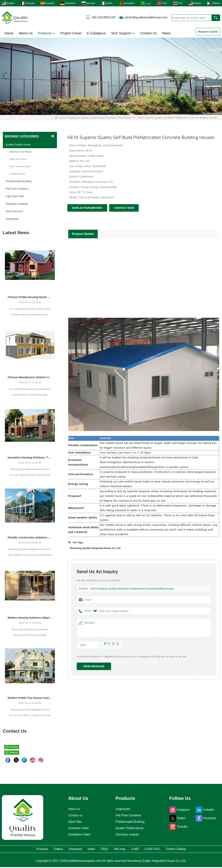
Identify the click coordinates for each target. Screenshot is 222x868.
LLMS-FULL (172, 850)
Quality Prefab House (93, 118)
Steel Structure (14, 211)
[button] (107, 110)
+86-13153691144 (103, 17)
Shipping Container (17, 204)
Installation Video (78, 835)
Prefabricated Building (19, 181)
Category (73, 118)
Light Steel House (16, 159)
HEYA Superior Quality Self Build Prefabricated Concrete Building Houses (131, 589)
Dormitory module (127, 835)
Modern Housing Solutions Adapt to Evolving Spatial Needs (30, 618)
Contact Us (148, 33)
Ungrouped (12, 219)
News (166, 33)
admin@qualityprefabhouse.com (146, 17)
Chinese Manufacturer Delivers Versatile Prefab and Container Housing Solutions (30, 377)
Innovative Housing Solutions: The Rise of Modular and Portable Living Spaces (30, 457)
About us (72, 809)
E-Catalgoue (96, 33)
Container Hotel (77, 828)
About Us (26, 33)
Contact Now (124, 208)
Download (61, 850)
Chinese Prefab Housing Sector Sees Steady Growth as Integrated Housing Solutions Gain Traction (30, 297)
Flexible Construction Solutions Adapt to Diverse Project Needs (30, 537)
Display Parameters (87, 208)
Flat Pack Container (17, 189)
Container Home (16, 174)
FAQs (104, 850)
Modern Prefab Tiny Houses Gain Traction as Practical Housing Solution (30, 698)
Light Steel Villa (15, 196)
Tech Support (123, 33)
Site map (126, 850)
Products (47, 33)
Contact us (74, 815)
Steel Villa (73, 822)
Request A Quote (208, 32)
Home (9, 33)
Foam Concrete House (19, 166)
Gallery (37, 850)
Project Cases (71, 33)
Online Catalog (204, 850)
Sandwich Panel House (120, 118)
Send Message (94, 666)
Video (84, 850)
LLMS (148, 850)
